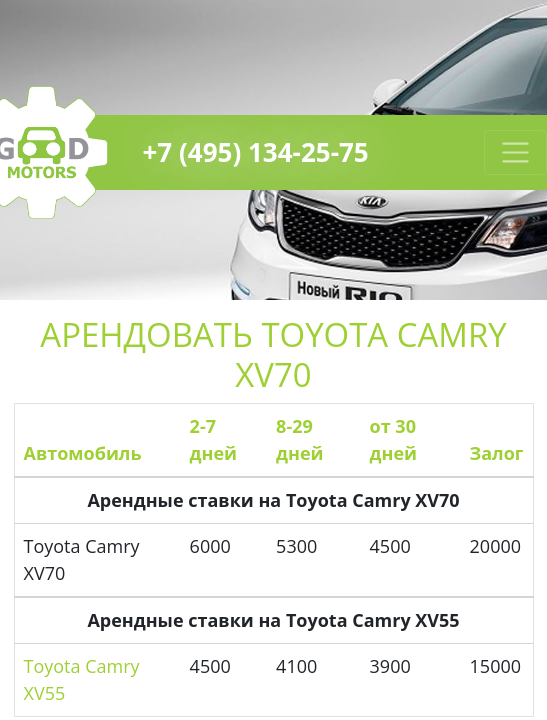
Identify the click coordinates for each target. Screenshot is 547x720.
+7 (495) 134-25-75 (255, 152)
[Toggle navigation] (515, 152)
